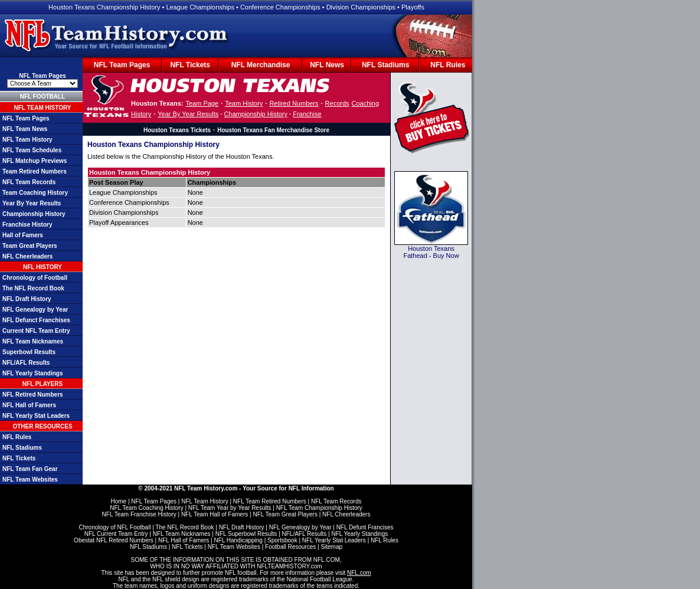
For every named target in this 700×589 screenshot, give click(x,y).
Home (118, 501)
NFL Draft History (27, 299)
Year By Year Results (32, 203)
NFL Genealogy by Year (35, 310)
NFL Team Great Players (285, 514)
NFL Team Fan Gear (30, 469)
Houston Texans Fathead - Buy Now (431, 252)
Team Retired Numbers (35, 171)
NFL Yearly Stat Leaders (36, 416)
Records (337, 103)
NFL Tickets (190, 65)
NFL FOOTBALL (42, 96)
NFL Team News (25, 129)
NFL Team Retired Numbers (270, 501)
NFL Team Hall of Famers (215, 514)
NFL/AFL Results (26, 363)
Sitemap (331, 547)
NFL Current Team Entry (116, 534)
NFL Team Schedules (32, 150)
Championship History (34, 214)
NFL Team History (27, 140)
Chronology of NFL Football (115, 527)
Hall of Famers (23, 235)
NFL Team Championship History (319, 508)
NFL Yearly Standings (32, 373)
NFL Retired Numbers (33, 395)
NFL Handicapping (238, 540)
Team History (244, 103)
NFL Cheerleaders (27, 256)
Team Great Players (30, 246)
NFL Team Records (29, 182)
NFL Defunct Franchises (36, 320)
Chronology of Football (35, 278)
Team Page (202, 103)
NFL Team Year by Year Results (230, 508)
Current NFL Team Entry (36, 331)
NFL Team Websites (30, 480)
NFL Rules (448, 65)
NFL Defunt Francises (365, 527)
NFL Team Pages (122, 65)
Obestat (84, 540)
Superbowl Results (29, 352)
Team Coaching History (35, 193)
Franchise (307, 114)
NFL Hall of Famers (29, 405)
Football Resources (290, 547)
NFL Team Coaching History (147, 508)
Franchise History (27, 225)
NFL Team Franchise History (139, 514)
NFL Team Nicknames (33, 341)
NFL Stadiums (385, 65)
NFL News (327, 65)
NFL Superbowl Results (246, 534)
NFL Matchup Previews (35, 161)
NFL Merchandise (261, 65)
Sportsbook (282, 540)
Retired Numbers (294, 103)
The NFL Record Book (33, 288)
